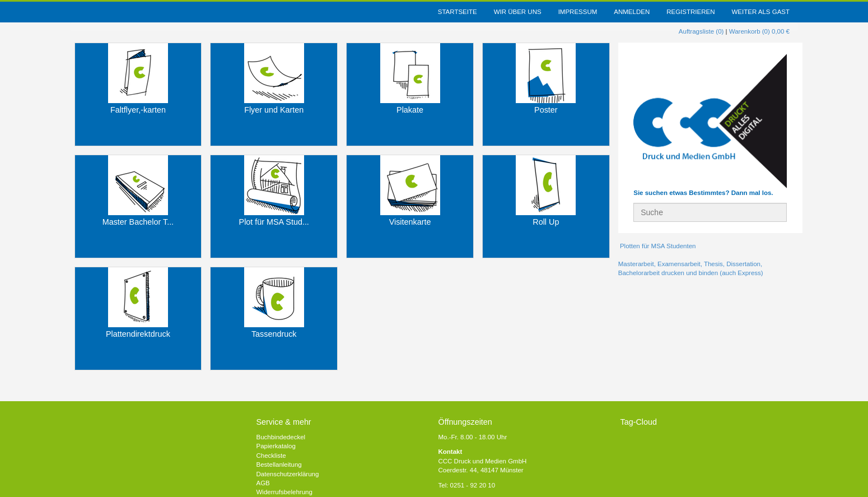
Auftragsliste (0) (701, 31)
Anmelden (632, 12)
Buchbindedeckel (281, 437)
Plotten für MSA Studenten (657, 246)
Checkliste (271, 456)
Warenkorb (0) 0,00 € (759, 31)
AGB (263, 483)
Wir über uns (518, 12)
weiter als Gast (760, 12)
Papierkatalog (276, 446)
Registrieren (690, 12)
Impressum (578, 12)
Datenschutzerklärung (288, 474)
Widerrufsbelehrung (284, 492)
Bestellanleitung (279, 465)
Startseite (458, 12)
